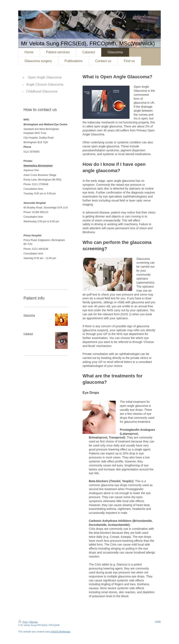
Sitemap (34, 622)
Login (158, 621)
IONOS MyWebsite (61, 632)
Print (23, 622)
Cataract (28, 334)
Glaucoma (29, 315)
